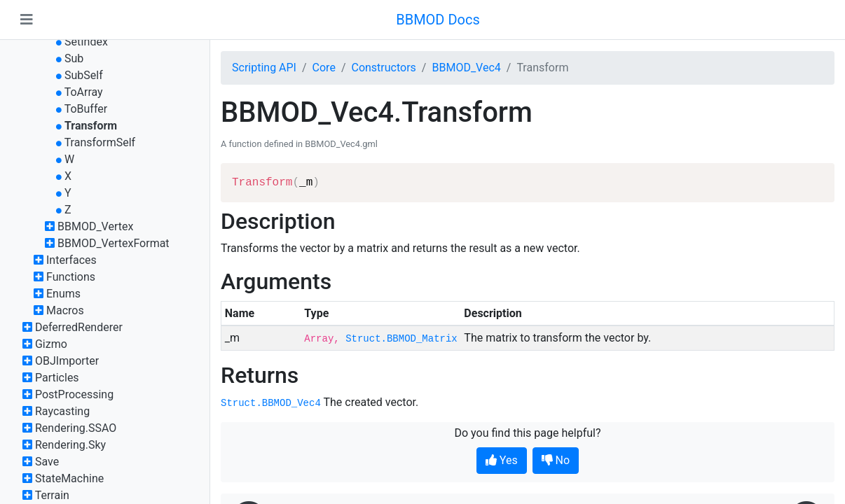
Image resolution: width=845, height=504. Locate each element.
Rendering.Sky (70, 445)
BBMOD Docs (438, 20)
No (556, 460)
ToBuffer (86, 109)
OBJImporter (67, 361)
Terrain (52, 495)
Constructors (383, 68)
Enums (63, 294)
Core (324, 68)
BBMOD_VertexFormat (114, 243)
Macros (65, 310)
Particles (57, 378)
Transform (91, 126)
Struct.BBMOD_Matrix (401, 339)
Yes (502, 460)
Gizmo (51, 344)
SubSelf (84, 75)
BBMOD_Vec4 (466, 68)
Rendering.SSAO (76, 428)
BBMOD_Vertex (95, 226)
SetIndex (86, 42)
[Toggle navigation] (27, 20)
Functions (71, 277)
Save (47, 462)
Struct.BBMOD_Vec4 (271, 403)
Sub (74, 58)
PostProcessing (74, 394)
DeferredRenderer (79, 327)
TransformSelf (100, 142)
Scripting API (264, 68)
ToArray (84, 92)
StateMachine (69, 478)
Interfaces (71, 260)
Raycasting (62, 411)
